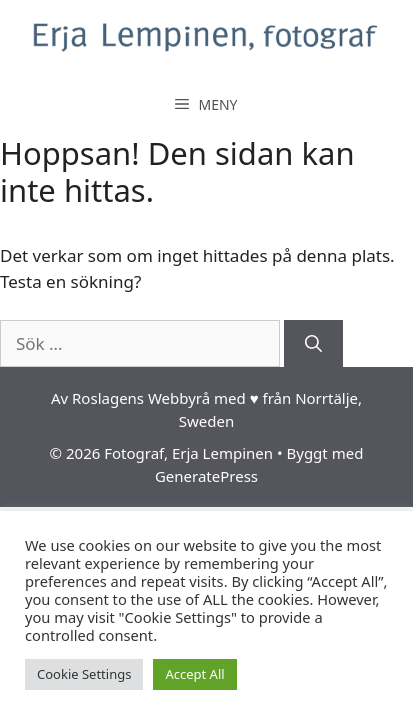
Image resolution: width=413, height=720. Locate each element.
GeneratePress (206, 476)
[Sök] (313, 344)
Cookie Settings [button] (84, 674)
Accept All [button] (194, 674)
